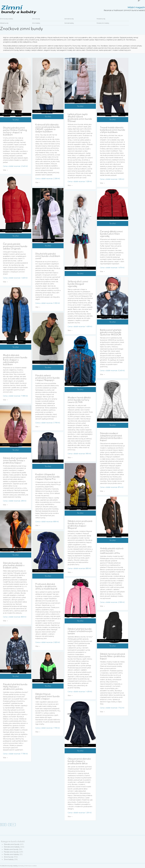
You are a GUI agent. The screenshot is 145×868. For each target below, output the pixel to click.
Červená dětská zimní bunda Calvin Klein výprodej (111, 234)
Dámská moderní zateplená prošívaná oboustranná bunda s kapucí (111, 437)
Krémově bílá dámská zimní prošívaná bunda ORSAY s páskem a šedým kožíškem (47, 128)
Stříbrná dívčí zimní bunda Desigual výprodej (78, 284)
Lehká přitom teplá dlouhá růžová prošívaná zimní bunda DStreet (80, 118)
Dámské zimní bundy (42, 111)
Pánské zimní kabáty (103, 23)
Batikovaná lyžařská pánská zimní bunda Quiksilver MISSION (111, 332)
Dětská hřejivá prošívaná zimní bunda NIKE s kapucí (47, 696)
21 (9, 825)
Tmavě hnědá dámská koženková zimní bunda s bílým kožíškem (112, 130)
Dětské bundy (4, 23)
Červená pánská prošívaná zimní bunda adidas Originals (15, 246)
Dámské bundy (69, 19)
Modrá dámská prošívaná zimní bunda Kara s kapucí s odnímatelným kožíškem (15, 360)
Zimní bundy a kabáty (6, 19)
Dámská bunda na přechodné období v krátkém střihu (14, 565)
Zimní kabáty (36, 23)
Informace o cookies (31, 866)
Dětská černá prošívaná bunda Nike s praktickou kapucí (113, 656)
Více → (5, 170)
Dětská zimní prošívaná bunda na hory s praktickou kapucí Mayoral (80, 525)
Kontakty (21, 866)
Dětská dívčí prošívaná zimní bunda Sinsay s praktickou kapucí (15, 461)
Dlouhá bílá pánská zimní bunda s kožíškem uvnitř (48, 256)
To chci (16, 120)
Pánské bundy (101, 19)
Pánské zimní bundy (10, 114)
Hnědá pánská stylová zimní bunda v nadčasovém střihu (112, 551)
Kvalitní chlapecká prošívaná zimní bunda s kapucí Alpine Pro (47, 477)
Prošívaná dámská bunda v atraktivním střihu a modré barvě (46, 587)
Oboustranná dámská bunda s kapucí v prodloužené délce (79, 761)
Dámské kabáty (69, 23)
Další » (13, 825)
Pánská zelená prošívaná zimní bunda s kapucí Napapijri (47, 378)
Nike (99, 46)
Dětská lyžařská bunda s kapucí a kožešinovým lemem (80, 631)
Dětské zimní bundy (106, 218)
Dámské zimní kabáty (12, 847)
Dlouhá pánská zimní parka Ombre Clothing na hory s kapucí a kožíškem (15, 131)
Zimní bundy (36, 19)
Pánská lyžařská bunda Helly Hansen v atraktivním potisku (15, 687)
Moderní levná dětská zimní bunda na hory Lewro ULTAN (79, 400)
